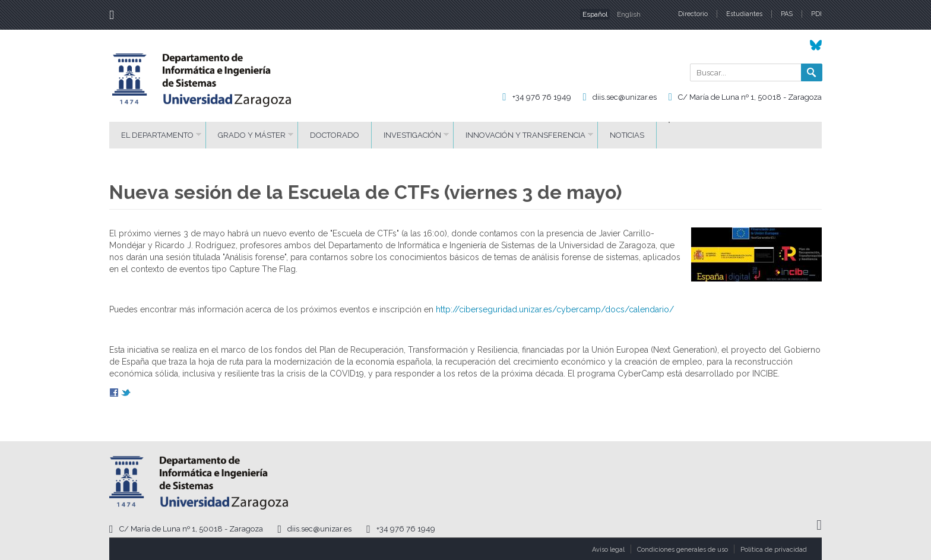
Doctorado (335, 135)
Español (595, 14)
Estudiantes (744, 14)
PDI (816, 14)
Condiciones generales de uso (683, 550)
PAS (787, 14)
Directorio (693, 14)
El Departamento (157, 135)
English (629, 14)
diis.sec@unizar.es (625, 97)
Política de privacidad (774, 550)
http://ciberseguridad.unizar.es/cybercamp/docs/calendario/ (555, 309)
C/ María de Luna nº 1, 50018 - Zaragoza (750, 97)
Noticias (627, 135)
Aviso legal (608, 550)
